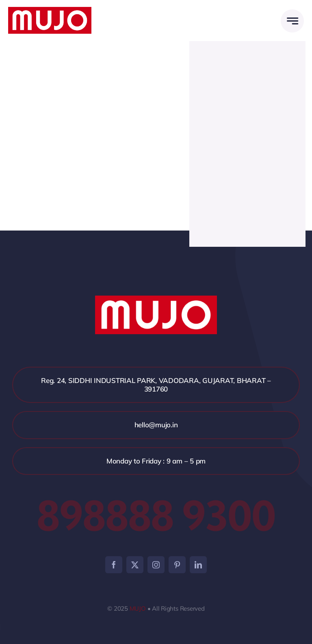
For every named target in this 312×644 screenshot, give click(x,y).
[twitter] (135, 565)
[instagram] (156, 565)
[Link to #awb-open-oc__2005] (292, 21)
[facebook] (114, 565)
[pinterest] (177, 565)
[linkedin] (198, 565)
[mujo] (50, 10)
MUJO (138, 608)
